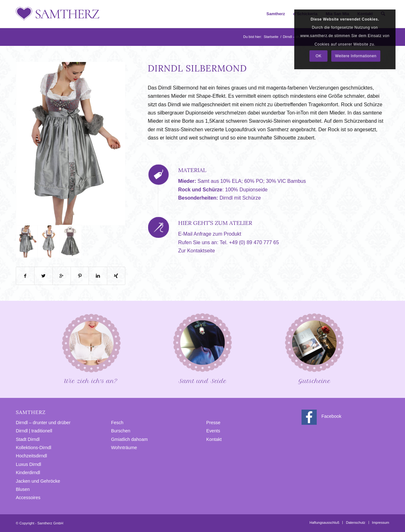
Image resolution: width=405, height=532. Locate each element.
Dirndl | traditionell (34, 431)
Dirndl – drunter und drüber (43, 423)
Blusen (23, 489)
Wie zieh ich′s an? (91, 348)
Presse (213, 423)
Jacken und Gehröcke (38, 481)
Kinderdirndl (28, 473)
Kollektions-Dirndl (34, 448)
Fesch (117, 423)
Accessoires (28, 498)
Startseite (271, 37)
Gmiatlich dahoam (129, 439)
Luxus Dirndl (28, 464)
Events (213, 431)
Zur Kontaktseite (197, 251)
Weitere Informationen (356, 56)
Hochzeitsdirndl (31, 456)
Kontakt (214, 439)
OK (319, 56)
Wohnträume (124, 448)
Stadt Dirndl (28, 439)
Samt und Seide (202, 348)
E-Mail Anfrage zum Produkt (210, 234)
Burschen (121, 431)
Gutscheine (314, 348)
